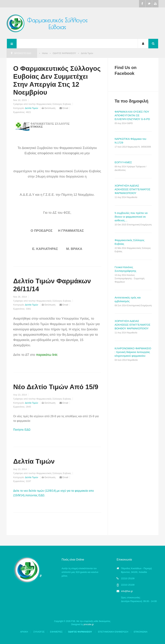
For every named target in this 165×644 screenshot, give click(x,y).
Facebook (142, 4)
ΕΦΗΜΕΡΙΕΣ (56, 632)
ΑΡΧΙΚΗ (24, 632)
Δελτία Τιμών (31, 108)
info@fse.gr (127, 591)
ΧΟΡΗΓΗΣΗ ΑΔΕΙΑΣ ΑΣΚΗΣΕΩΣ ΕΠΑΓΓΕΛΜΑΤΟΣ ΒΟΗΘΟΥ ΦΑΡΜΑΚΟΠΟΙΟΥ (133, 325)
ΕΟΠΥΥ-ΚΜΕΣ (123, 162)
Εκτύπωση (49, 108)
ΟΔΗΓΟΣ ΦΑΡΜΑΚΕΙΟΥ (64, 53)
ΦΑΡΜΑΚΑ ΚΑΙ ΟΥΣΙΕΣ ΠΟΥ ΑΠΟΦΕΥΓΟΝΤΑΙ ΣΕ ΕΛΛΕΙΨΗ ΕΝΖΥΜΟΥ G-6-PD (132, 115)
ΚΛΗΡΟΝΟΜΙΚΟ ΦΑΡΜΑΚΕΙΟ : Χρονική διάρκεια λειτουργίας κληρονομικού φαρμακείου (133, 352)
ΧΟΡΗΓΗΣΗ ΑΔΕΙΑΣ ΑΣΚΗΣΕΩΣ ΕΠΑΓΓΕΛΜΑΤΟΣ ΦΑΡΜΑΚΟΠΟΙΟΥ (133, 189)
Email (64, 108)
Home (45, 53)
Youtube (155, 4)
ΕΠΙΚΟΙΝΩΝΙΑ (141, 632)
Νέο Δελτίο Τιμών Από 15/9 (56, 387)
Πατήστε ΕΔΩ (22, 430)
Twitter (149, 4)
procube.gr (89, 624)
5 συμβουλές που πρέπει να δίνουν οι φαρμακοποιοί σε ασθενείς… (131, 217)
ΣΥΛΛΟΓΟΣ (39, 632)
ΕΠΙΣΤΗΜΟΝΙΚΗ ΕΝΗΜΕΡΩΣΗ (113, 632)
